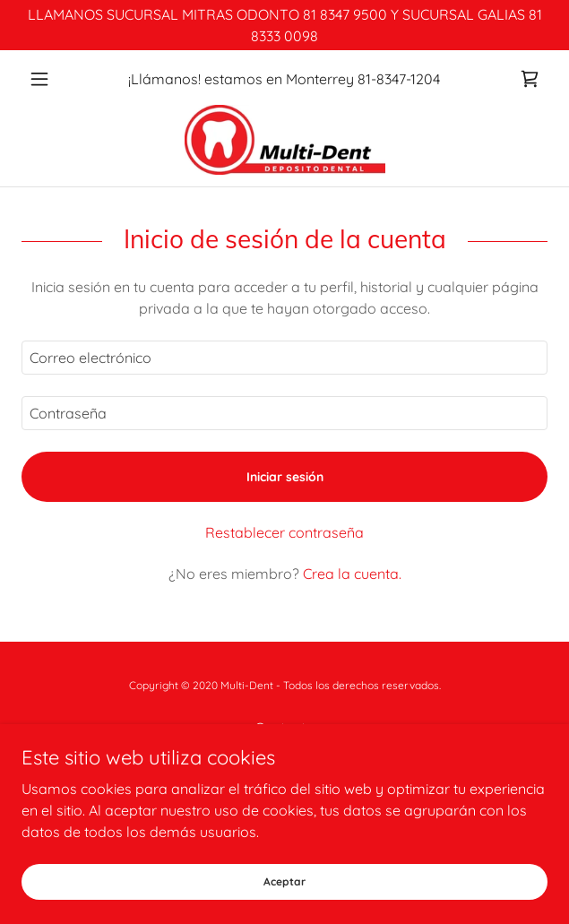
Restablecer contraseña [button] (284, 532)
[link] (530, 79)
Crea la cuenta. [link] (352, 574)
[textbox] (284, 358)
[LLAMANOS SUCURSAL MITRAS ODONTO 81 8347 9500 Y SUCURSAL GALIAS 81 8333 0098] (284, 25)
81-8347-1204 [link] (399, 79)
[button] (61, 79)
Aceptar (284, 881)
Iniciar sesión (285, 477)
